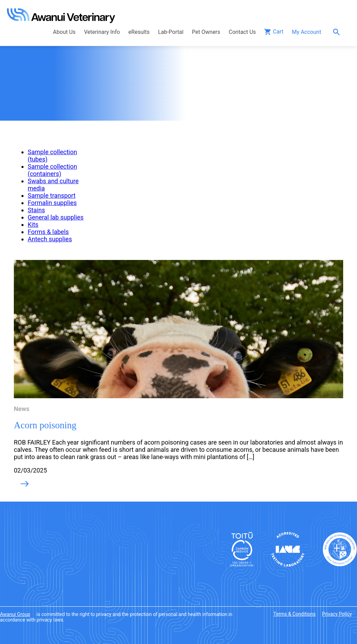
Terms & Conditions (294, 614)
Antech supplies (50, 239)
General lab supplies (56, 217)
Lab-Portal (171, 32)
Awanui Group (15, 614)
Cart (278, 32)
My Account (307, 32)
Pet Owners (206, 32)
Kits (33, 225)
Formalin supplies (52, 203)
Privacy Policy (337, 614)
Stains (36, 210)
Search (338, 32)
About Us (64, 32)
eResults (139, 32)
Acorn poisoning (45, 425)
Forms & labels (48, 232)
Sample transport (52, 195)
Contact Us (242, 32)
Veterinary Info (102, 32)
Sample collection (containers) (52, 170)
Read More (25, 484)
